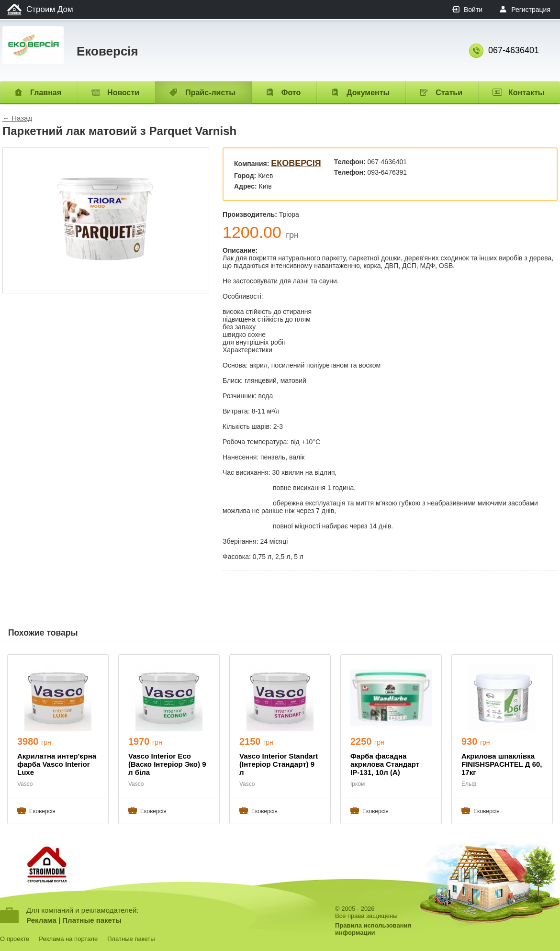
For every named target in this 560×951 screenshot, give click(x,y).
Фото (291, 93)
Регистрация (531, 10)
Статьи (449, 93)
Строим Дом (50, 9)
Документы (368, 93)
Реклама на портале (68, 939)
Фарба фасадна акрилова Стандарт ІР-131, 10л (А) (385, 764)
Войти (473, 10)
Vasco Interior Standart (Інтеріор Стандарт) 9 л (279, 764)
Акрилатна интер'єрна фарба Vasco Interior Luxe (57, 764)
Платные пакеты (92, 920)
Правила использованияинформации (373, 929)
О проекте (15, 939)
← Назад (17, 118)
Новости (123, 93)
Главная (46, 93)
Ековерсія (296, 163)
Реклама (41, 920)
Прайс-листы (210, 93)
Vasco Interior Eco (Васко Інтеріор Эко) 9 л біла (167, 764)
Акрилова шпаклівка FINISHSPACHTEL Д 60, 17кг (502, 764)
